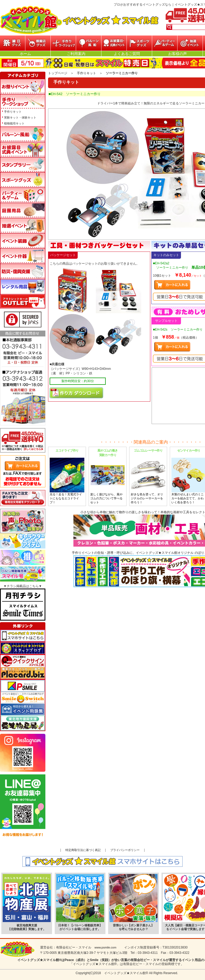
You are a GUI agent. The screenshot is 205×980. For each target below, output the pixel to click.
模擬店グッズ (38, 43)
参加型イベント (63, 43)
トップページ (58, 73)
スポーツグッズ (139, 43)
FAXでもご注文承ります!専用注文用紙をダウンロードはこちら (23, 498)
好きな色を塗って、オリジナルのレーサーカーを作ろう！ (148, 476)
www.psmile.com (105, 947)
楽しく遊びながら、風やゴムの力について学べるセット (108, 476)
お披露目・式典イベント (114, 43)
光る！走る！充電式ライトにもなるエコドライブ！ (67, 476)
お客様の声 (178, 54)
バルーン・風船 (89, 43)
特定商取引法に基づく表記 (83, 850)
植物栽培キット (14, 123)
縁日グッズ (13, 43)
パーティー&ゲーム (165, 43)
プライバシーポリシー (125, 850)
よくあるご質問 (127, 54)
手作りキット (86, 73)
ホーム (25, 54)
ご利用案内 (76, 54)
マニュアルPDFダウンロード (76, 393)
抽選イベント (190, 43)
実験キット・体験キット (20, 117)
